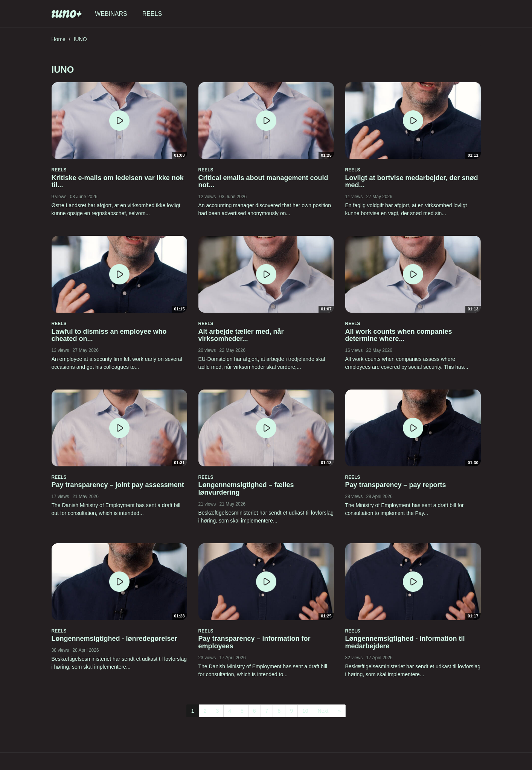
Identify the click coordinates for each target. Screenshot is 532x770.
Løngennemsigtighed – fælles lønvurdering (246, 489)
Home (59, 39)
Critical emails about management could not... (263, 182)
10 (305, 711)
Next (323, 711)
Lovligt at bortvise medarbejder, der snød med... (412, 182)
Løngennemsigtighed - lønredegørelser (114, 639)
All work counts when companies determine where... (399, 335)
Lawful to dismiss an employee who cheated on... (109, 335)
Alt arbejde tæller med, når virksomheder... (241, 335)
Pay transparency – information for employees (255, 642)
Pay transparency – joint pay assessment (118, 485)
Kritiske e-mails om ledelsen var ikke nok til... (118, 182)
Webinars (111, 14)
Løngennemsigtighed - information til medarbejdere (405, 642)
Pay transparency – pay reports (396, 485)
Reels (152, 14)
